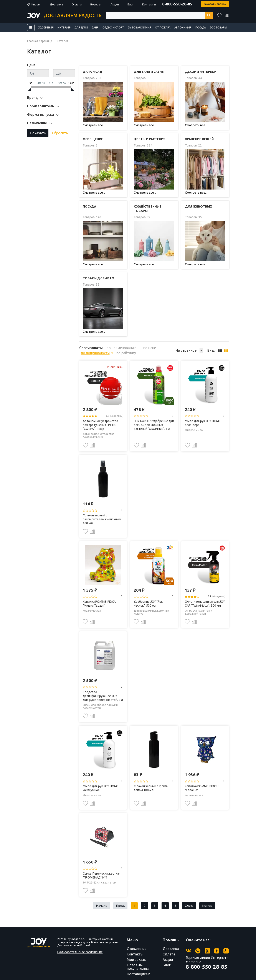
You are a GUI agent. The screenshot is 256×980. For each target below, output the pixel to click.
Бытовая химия (140, 27)
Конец (210, 898)
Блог (130, 4)
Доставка (56, 4)
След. (192, 898)
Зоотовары (218, 27)
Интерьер (64, 27)
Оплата (77, 4)
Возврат (96, 4)
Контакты (149, 4)
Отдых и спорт (113, 27)
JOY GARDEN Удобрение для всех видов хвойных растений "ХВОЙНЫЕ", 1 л (154, 417)
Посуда (201, 27)
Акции (115, 4)
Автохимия (183, 27)
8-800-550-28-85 (176, 4)
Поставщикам (139, 967)
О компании (137, 942)
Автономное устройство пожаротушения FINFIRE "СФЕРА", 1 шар (100, 417)
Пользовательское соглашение (80, 945)
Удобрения (46, 27)
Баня (95, 27)
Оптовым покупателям (138, 960)
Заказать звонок (215, 4)
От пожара (163, 27)
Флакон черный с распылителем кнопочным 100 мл (102, 511)
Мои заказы (137, 952)
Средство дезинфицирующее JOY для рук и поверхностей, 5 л (103, 688)
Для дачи (81, 27)
